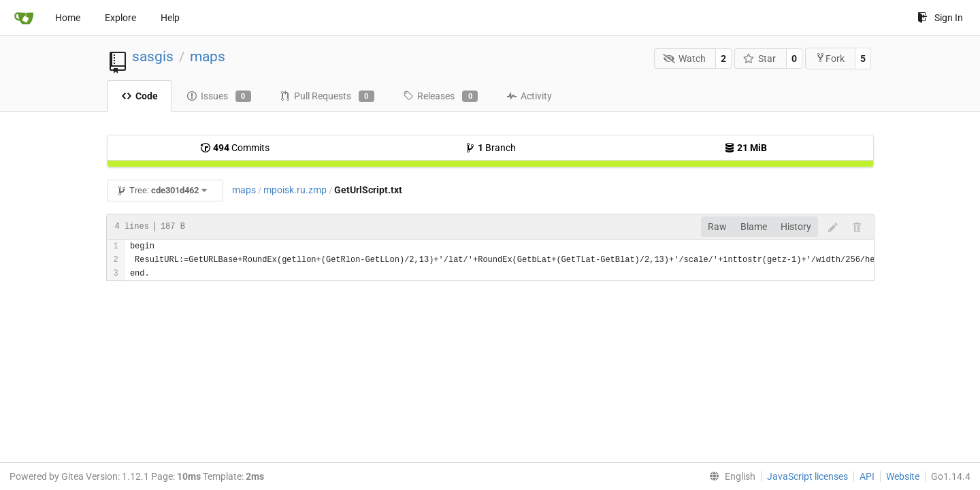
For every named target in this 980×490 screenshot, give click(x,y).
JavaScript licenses (807, 476)
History (796, 227)
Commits (235, 148)
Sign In (940, 18)
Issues (219, 97)
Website (903, 476)
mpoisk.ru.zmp (295, 190)
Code (140, 96)
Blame (754, 227)
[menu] (730, 476)
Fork (830, 58)
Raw (717, 227)
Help (170, 18)
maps (208, 56)
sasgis (153, 56)
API (867, 476)
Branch (490, 148)
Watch (684, 59)
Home (68, 18)
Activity (529, 96)
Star (760, 59)
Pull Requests (327, 97)
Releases (440, 97)
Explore (120, 18)
